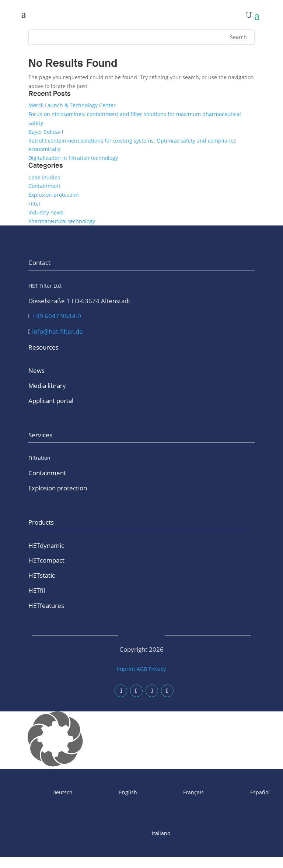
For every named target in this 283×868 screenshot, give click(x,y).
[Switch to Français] (174, 793)
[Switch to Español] (240, 793)
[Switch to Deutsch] (43, 793)
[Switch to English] (109, 793)
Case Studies (44, 177)
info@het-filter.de (57, 331)
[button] (141, 740)
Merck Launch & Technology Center (72, 105)
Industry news (46, 212)
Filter (35, 204)
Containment (44, 186)
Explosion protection (54, 195)
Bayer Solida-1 (46, 132)
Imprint (126, 669)
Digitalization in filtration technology (73, 158)
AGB (142, 669)
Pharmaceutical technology (62, 221)
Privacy (157, 669)
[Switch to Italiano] (141, 834)
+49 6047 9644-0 (57, 316)
